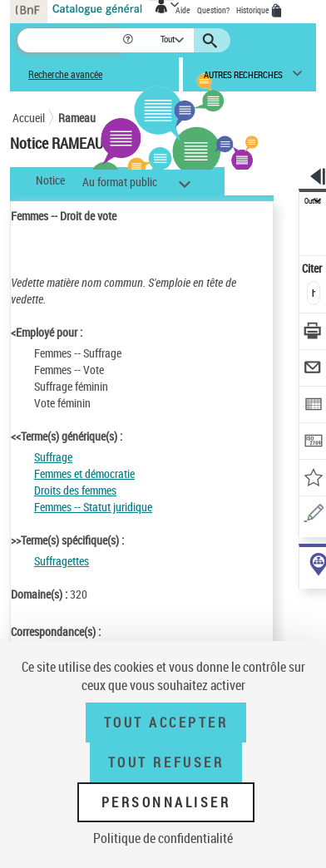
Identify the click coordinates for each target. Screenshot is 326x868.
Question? (213, 10)
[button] (129, 40)
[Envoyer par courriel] (313, 370)
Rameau (77, 118)
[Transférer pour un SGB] (313, 443)
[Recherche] (69, 40)
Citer (313, 268)
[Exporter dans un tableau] (313, 406)
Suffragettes (62, 561)
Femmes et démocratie (84, 473)
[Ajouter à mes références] (313, 479)
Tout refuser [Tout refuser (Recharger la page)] (166, 762)
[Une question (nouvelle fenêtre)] (313, 516)
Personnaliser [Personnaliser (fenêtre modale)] (166, 802)
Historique (254, 10)
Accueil (29, 118)
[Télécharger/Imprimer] (313, 333)
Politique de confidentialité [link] (163, 838)
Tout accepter (166, 723)
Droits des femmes (75, 490)
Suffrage (53, 457)
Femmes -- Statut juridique (93, 507)
